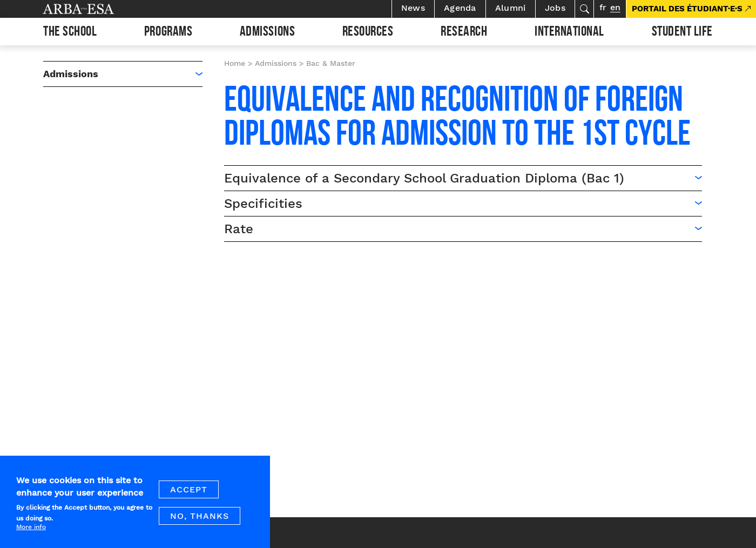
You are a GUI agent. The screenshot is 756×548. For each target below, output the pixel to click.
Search (584, 9)
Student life (682, 33)
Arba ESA (97, 9)
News (413, 8)
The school (70, 33)
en (615, 7)
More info (31, 533)
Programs (168, 33)
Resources (368, 33)
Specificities (263, 204)
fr (603, 7)
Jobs (555, 8)
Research (464, 33)
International (569, 33)
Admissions (267, 33)
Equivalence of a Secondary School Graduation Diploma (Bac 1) (424, 178)
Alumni (511, 8)
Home (235, 63)
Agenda (460, 8)
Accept (189, 496)
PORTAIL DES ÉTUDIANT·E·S (687, 9)
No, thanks (200, 522)
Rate (239, 229)
